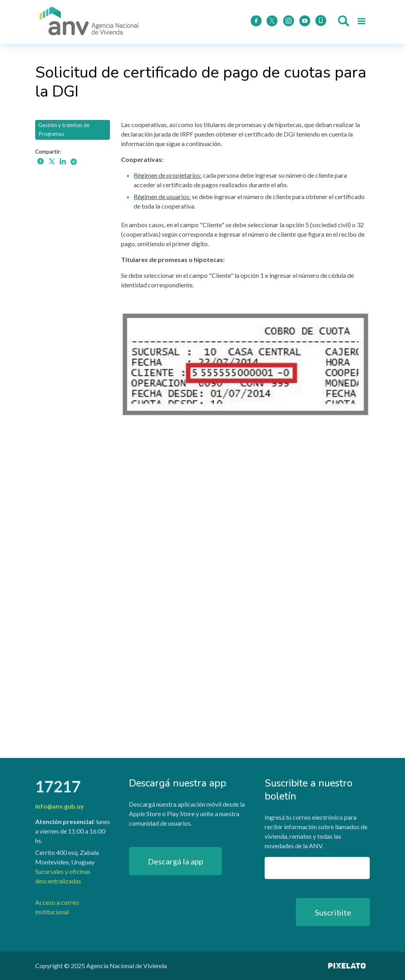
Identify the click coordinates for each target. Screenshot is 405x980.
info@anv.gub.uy (60, 806)
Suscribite (333, 912)
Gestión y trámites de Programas (64, 129)
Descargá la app (176, 861)
